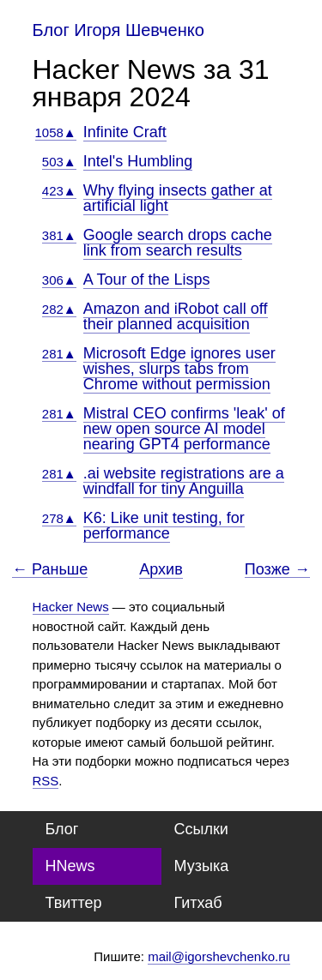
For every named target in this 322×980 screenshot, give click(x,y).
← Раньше (50, 570)
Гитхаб (198, 903)
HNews (70, 866)
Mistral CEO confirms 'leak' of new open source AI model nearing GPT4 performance (184, 429)
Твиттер (74, 903)
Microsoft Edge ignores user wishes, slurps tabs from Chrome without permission (179, 369)
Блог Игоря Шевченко (118, 30)
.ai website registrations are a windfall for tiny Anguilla (184, 481)
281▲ (59, 354)
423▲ (59, 191)
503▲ (59, 162)
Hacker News (71, 607)
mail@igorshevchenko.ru (219, 956)
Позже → (277, 570)
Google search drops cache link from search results (178, 243)
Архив (161, 569)
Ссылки (201, 829)
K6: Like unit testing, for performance (164, 526)
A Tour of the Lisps (147, 280)
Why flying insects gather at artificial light (178, 198)
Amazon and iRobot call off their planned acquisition (176, 316)
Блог (62, 829)
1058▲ (56, 132)
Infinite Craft (125, 132)
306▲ (59, 280)
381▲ (59, 235)
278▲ (59, 518)
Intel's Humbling (138, 161)
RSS (46, 781)
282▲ (59, 309)
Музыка (202, 866)
